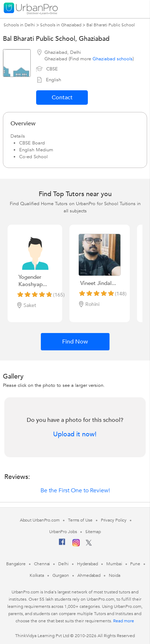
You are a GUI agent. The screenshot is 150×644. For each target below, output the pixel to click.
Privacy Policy (114, 520)
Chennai (42, 564)
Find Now (75, 342)
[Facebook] (62, 545)
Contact (62, 98)
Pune (135, 564)
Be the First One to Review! (75, 490)
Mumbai (114, 564)
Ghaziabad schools (113, 59)
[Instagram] (76, 545)
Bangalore (16, 564)
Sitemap (93, 532)
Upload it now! (75, 435)
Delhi (63, 564)
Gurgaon (61, 575)
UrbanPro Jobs (63, 532)
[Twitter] (89, 544)
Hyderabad (87, 564)
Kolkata (37, 575)
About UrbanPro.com (40, 520)
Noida (115, 575)
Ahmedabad (89, 575)
